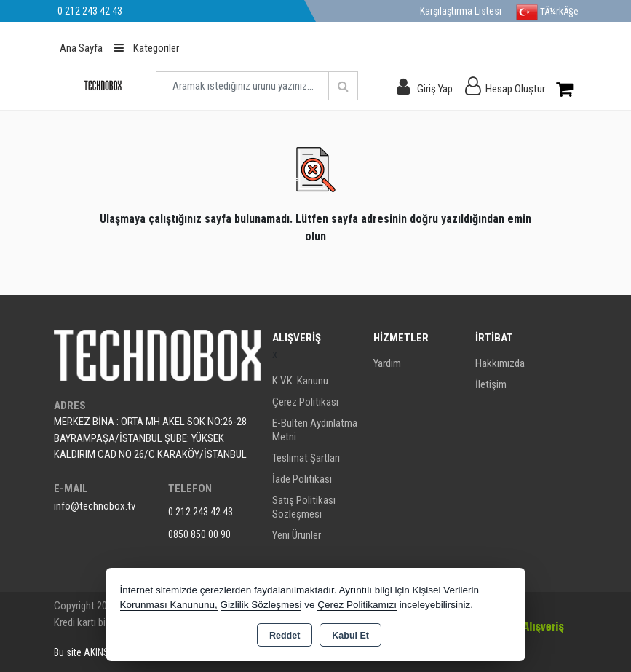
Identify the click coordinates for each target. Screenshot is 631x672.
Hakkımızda (500, 363)
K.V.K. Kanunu (300, 381)
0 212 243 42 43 (201, 512)
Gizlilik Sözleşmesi (261, 605)
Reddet (285, 636)
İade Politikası (302, 479)
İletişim (491, 384)
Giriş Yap (435, 89)
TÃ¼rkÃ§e (547, 12)
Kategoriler (147, 48)
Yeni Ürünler (297, 535)
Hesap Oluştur (515, 89)
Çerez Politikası (305, 402)
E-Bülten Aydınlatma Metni (315, 430)
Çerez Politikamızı (357, 605)
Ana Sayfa (81, 48)
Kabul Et (350, 636)
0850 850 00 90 (199, 534)
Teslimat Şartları (306, 458)
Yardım (387, 363)
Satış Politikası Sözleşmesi (304, 507)
